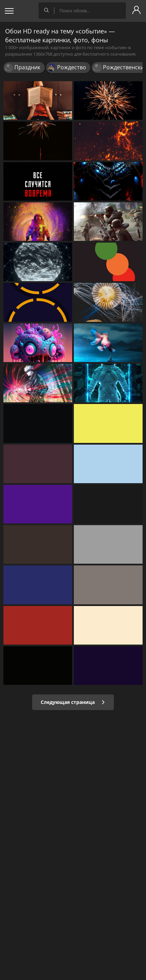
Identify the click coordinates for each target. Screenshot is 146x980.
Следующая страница (73, 702)
